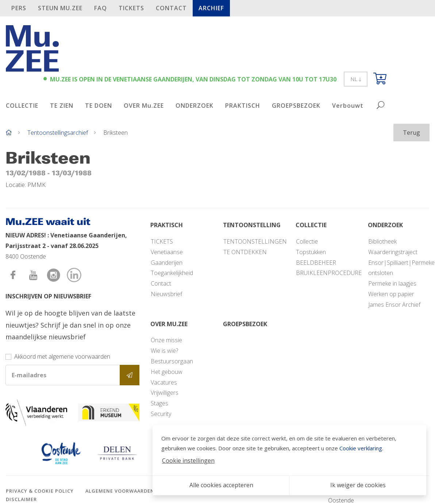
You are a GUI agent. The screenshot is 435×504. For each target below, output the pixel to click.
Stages (159, 403)
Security (161, 414)
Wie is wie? (164, 351)
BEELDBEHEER (316, 263)
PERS (19, 8)
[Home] (9, 133)
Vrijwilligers (165, 393)
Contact (171, 8)
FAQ (101, 8)
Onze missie (166, 340)
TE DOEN (99, 106)
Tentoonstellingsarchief (58, 133)
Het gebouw (167, 372)
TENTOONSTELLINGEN (255, 241)
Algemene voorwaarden (120, 491)
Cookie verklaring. (361, 448)
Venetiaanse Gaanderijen (167, 257)
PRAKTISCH (243, 106)
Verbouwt (348, 106)
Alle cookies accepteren (221, 485)
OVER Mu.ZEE (144, 106)
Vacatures (164, 382)
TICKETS (131, 8)
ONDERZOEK (195, 106)
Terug (411, 133)
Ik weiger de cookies (358, 485)
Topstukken (311, 252)
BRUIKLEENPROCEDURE (329, 273)
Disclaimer (21, 499)
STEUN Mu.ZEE (60, 8)
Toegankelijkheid (172, 273)
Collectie (307, 241)
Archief (211, 8)
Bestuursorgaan (172, 361)
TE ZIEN (62, 106)
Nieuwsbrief (166, 294)
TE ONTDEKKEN (245, 252)
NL (356, 79)
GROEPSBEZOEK (296, 106)
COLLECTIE (22, 106)
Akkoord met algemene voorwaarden (62, 356)
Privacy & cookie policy (40, 491)
